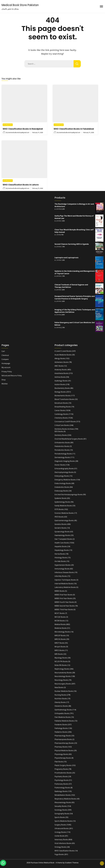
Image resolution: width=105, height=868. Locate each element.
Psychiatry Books (61, 776)
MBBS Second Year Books (64, 606)
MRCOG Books (60, 639)
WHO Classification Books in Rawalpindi (23, 129)
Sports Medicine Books (63, 821)
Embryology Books (62, 476)
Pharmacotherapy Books (64, 743)
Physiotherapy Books (63, 758)
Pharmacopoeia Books (63, 739)
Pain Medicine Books (63, 717)
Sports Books (60, 817)
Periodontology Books (63, 454)
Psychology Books (62, 780)
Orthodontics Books (62, 443)
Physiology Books (61, 754)
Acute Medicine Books (63, 355)
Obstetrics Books (61, 706)
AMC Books (59, 366)
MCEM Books (60, 621)
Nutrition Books (61, 699)
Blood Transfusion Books (64, 399)
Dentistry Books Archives (64, 429)
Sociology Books (61, 810)
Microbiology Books (62, 632)
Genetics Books (60, 524)
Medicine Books (61, 628)
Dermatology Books (62, 457)
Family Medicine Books (63, 506)
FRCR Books (59, 517)
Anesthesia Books (61, 373)
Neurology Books (61, 680)
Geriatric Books (60, 528)
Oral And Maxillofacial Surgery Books (69, 439)
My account (6, 367)
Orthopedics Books (62, 713)
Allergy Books (60, 358)
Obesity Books (60, 702)
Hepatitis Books (61, 546)
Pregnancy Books (61, 769)
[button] (3, 863)
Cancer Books (60, 410)
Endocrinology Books (63, 483)
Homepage (6, 363)
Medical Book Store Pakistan (20, 5)
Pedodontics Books (62, 446)
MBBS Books (60, 591)
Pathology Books (61, 728)
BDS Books (59, 431)
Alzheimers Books (61, 362)
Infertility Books (61, 576)
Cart (3, 351)
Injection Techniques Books (65, 580)
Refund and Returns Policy (12, 376)
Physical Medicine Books (64, 751)
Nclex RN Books (61, 665)
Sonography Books (62, 814)
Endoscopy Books (61, 491)
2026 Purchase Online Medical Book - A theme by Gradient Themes (53, 863)
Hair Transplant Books (63, 539)
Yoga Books (59, 854)
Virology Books (60, 847)
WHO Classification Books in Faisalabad (74, 129)
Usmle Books (60, 836)
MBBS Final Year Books (64, 595)
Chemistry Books (61, 418)
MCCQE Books (60, 617)
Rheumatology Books (63, 802)
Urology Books (60, 832)
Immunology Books (62, 569)
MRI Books (59, 654)
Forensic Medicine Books (64, 513)
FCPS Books (59, 509)
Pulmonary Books (61, 784)
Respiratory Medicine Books (65, 799)
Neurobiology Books (63, 676)
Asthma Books (60, 377)
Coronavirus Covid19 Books (65, 422)
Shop (4, 380)
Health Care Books (62, 543)
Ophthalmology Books (63, 710)
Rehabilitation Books (63, 795)
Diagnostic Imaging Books (65, 461)
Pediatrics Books (61, 732)
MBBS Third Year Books (64, 610)
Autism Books (60, 384)
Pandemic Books (61, 725)
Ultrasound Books (62, 828)
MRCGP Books (60, 635)
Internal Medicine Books (64, 584)
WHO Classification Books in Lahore (21, 185)
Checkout (5, 355)
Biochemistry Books (62, 388)
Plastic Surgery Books (63, 765)
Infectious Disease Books (64, 572)
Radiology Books (61, 791)
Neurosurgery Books (63, 684)
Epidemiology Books (62, 502)
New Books (59, 687)
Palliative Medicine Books (64, 721)
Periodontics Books (62, 450)
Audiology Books (61, 381)
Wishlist (5, 384)
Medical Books (60, 624)
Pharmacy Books (61, 747)
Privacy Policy (7, 372)
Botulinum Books (61, 403)
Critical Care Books (62, 425)
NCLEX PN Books (61, 661)
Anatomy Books (61, 370)
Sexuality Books (61, 806)
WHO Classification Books (64, 851)
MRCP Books (60, 643)
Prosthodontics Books (63, 773)
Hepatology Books (62, 550)
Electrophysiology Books (64, 472)
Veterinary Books (61, 840)
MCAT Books (60, 613)
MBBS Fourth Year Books (64, 602)
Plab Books (59, 762)
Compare (5, 359)
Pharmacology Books (63, 736)
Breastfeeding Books (63, 407)
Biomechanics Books (62, 396)
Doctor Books (60, 465)
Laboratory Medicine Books (65, 587)
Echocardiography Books (64, 469)
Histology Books (61, 558)
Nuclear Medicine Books (64, 691)
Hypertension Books (62, 565)
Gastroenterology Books (64, 520)
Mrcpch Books (60, 647)
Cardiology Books (61, 414)
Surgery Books (60, 825)
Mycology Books (61, 658)
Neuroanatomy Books (63, 673)
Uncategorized (8, 125)
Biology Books (60, 392)
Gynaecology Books (62, 532)
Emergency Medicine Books (65, 480)
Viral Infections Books (63, 843)
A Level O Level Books (63, 351)
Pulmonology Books (62, 788)
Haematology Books (62, 535)
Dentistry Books (61, 435)
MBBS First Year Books (63, 598)
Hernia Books (60, 554)
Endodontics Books (62, 487)
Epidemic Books (61, 498)
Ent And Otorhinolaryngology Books (69, 494)
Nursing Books (60, 695)
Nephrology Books (62, 669)
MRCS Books (59, 650)
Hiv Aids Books (60, 561)
